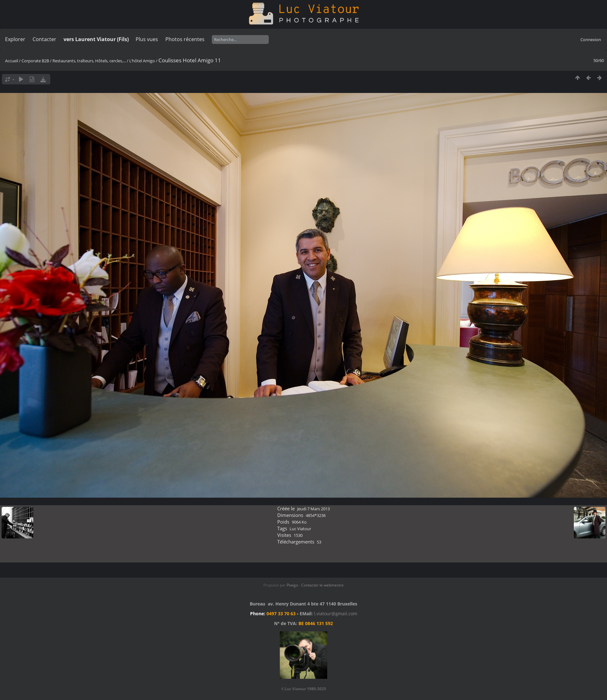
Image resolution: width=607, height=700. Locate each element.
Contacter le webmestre (322, 585)
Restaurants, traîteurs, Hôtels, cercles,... (89, 61)
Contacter (44, 39)
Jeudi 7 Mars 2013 (313, 509)
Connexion (591, 40)
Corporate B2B (35, 61)
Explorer (15, 39)
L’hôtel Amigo (142, 61)
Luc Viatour (300, 529)
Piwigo (292, 585)
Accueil (12, 61)
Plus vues (147, 39)
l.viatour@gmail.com (336, 614)
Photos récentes (185, 39)
